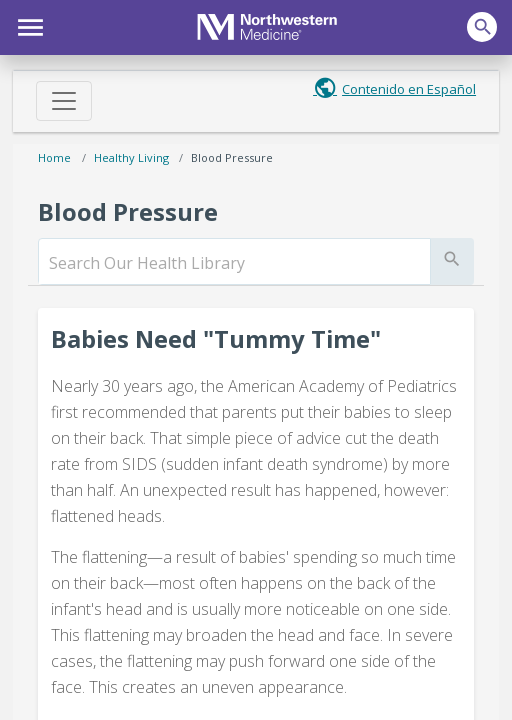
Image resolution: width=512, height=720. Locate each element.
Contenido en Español (409, 89)
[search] (234, 263)
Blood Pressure (232, 157)
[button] (27, 25)
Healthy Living (131, 157)
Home (54, 157)
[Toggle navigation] (64, 101)
